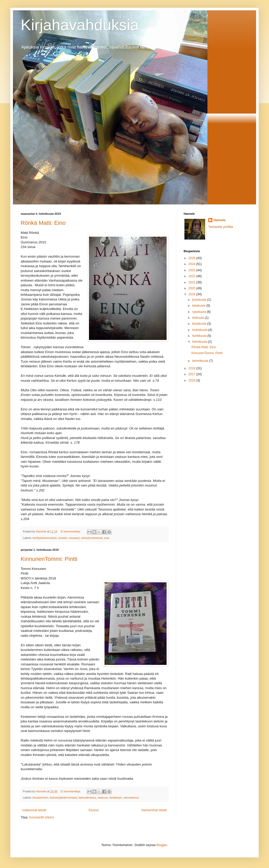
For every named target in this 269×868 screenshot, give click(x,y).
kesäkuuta (200, 324)
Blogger (162, 845)
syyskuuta (200, 312)
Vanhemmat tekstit (154, 810)
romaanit (74, 538)
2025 (192, 258)
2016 (192, 380)
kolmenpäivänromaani (63, 798)
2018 (192, 368)
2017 (192, 374)
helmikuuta (200, 342)
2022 (192, 276)
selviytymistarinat (92, 538)
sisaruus (103, 798)
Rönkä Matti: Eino (43, 223)
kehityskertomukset (44, 538)
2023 (192, 270)
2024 (192, 264)
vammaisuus (131, 798)
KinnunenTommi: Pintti (49, 559)
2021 (192, 282)
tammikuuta (201, 361)
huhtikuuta (200, 336)
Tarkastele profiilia (221, 227)
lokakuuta (199, 306)
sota (106, 538)
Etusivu (94, 810)
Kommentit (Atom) (42, 817)
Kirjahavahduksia (80, 25)
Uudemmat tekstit (34, 810)
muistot (62, 538)
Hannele (219, 220)
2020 (192, 288)
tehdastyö (116, 798)
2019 (192, 294)
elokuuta (199, 318)
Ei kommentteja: (71, 531)
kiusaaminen (40, 798)
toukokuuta (200, 330)
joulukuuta (200, 300)
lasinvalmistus (87, 798)
